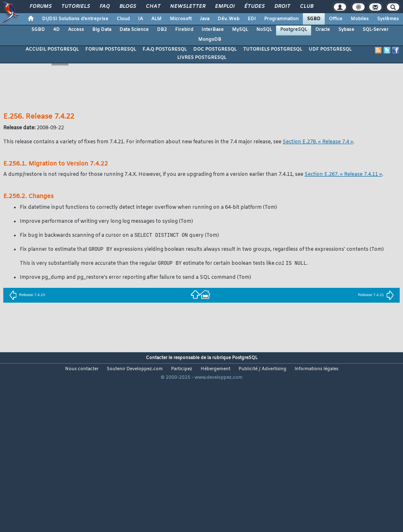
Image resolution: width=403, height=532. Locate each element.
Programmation (281, 19)
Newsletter (187, 7)
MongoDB (210, 40)
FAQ (104, 7)
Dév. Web (228, 19)
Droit (282, 7)
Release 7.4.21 (376, 296)
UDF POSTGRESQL (330, 49)
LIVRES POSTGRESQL (202, 58)
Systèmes (388, 19)
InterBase (213, 30)
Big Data (102, 30)
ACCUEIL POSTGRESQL (52, 49)
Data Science (134, 30)
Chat (153, 7)
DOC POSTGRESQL (215, 49)
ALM (156, 19)
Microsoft (181, 19)
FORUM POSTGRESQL (111, 49)
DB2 (162, 30)
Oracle (323, 30)
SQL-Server (376, 30)
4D (56, 30)
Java (205, 19)
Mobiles (360, 19)
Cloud (123, 19)
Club (306, 7)
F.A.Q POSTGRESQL (165, 49)
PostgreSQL (294, 30)
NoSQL (264, 30)
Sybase (346, 30)
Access (76, 30)
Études (254, 7)
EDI (252, 19)
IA (141, 19)
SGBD (314, 19)
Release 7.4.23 (27, 296)
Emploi (224, 7)
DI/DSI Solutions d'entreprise (75, 19)
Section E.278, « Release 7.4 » (318, 142)
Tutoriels (75, 7)
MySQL (240, 30)
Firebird (184, 30)
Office (336, 19)
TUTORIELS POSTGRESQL (273, 49)
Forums (40, 7)
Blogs (127, 7)
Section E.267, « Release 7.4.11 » (343, 175)
